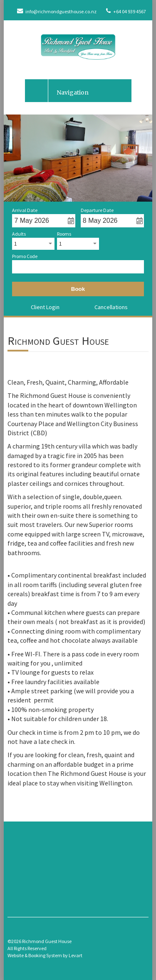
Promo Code (25, 256)
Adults (19, 234)
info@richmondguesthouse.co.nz (57, 11)
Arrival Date (25, 210)
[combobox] (33, 244)
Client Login (45, 307)
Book (78, 289)
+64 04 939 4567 (126, 11)
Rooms (64, 234)
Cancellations (111, 307)
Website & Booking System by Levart (45, 955)
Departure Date (97, 210)
